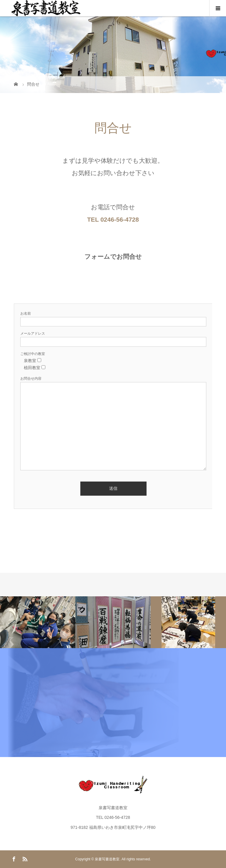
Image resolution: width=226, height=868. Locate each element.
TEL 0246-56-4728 (113, 219)
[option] (38, 622)
